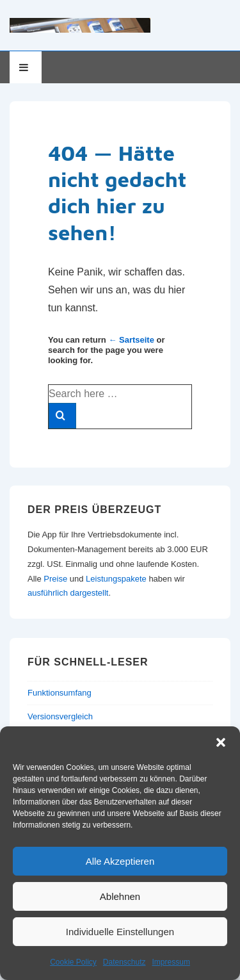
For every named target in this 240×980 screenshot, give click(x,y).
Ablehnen (120, 896)
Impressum (171, 962)
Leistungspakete (116, 579)
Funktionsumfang (60, 693)
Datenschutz (124, 962)
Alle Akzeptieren (120, 861)
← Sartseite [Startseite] (131, 340)
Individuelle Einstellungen (120, 932)
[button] (221, 742)
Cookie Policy (73, 962)
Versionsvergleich (60, 716)
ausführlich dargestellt (68, 593)
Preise (55, 579)
